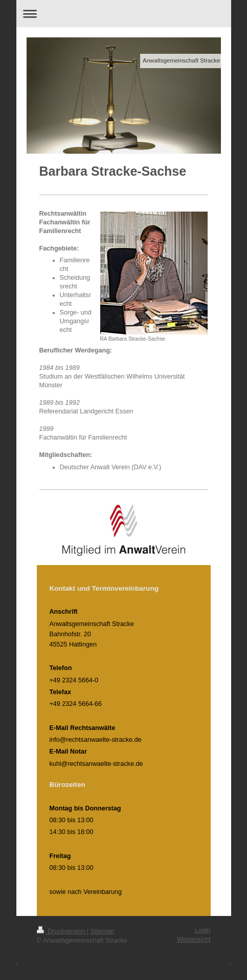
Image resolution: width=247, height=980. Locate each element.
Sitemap (102, 931)
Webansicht (194, 940)
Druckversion (62, 931)
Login (203, 930)
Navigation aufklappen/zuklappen (124, 14)
